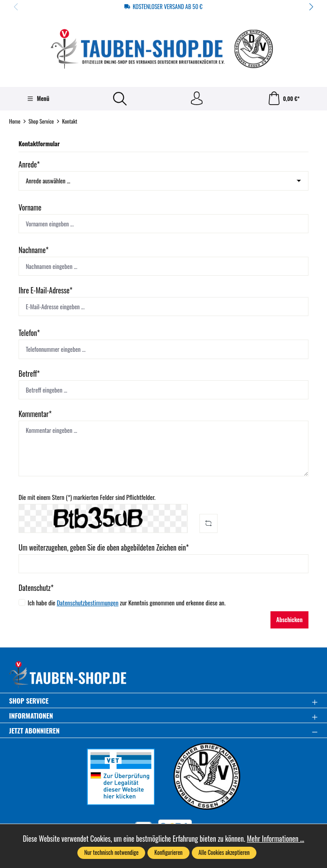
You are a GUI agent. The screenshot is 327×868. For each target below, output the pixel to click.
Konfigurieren (168, 852)
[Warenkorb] (284, 99)
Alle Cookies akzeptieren (224, 852)
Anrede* (29, 164)
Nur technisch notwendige (111, 852)
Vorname (30, 207)
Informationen (31, 716)
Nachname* (33, 250)
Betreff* (29, 374)
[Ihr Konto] (197, 99)
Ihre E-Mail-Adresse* (45, 290)
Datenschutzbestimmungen (87, 602)
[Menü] (38, 99)
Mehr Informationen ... (276, 839)
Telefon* (29, 333)
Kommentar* (35, 414)
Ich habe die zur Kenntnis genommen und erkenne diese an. (127, 602)
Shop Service (29, 701)
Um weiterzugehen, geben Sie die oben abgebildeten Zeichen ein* (104, 547)
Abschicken (289, 620)
